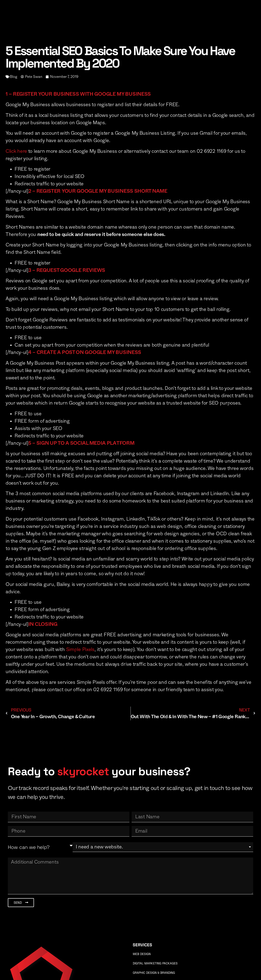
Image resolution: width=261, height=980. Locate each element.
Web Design (142, 954)
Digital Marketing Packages (155, 963)
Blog (14, 77)
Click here (16, 151)
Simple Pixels (80, 649)
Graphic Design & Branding (154, 973)
